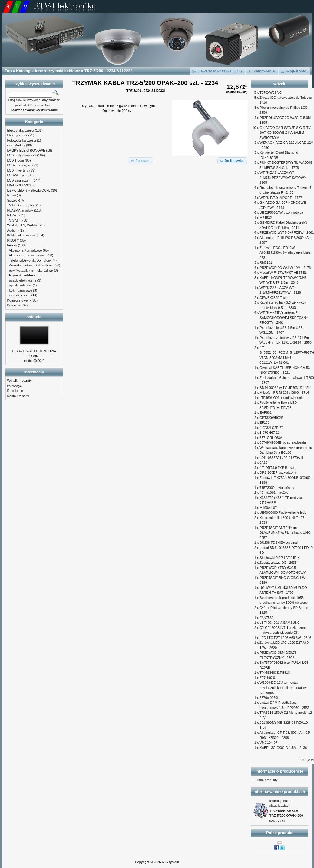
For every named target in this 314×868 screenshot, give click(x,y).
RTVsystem (171, 862)
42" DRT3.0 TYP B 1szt (277, 468)
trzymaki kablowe (64, 71)
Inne (39, 71)
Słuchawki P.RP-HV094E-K (279, 558)
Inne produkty (268, 780)
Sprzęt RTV (16, 200)
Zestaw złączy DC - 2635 (278, 563)
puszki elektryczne (23, 280)
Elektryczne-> (17, 135)
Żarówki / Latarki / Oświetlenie (31, 265)
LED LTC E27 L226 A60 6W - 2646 (285, 638)
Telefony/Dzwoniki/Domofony (30, 260)
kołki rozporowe (21, 290)
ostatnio (34, 317)
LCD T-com (16, 160)
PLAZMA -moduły (20, 210)
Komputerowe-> (19, 300)
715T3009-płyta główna (277, 488)
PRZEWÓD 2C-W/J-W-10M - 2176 (285, 268)
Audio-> (13, 230)
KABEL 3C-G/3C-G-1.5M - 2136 (283, 748)
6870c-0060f (269, 698)
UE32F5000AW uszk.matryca (281, 212)
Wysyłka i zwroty (20, 381)
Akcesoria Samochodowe (28, 255)
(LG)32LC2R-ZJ (271, 428)
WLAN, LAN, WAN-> (23, 225)
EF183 (264, 422)
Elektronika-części (21, 130)
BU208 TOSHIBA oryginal (279, 542)
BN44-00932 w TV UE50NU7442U (285, 388)
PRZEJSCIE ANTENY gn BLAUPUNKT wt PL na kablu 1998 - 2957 (286, 533)
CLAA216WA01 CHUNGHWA (34, 351)
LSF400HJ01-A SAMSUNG (280, 623)
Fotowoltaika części (22, 140)
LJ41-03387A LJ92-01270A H (281, 458)
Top (8, 71)
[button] (218, 71)
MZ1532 (266, 218)
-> (12, 245)
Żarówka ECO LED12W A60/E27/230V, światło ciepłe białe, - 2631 (286, 253)
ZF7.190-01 (268, 678)
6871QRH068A (271, 438)
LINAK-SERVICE (20, 185)
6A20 (263, 462)
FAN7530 (266, 618)
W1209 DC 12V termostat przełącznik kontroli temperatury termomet (283, 688)
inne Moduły (16, 145)
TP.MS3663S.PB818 (275, 673)
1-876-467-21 (269, 432)
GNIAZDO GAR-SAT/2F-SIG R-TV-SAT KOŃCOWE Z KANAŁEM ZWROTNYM (286, 133)
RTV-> (12, 215)
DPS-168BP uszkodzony (278, 472)
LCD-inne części (19, 165)
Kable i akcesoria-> (21, 235)
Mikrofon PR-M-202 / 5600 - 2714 (284, 392)
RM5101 (266, 262)
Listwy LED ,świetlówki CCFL (29, 190)
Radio (12, 195)
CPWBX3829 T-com (274, 298)
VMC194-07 (268, 743)
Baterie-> (14, 305)
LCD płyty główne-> (22, 155)
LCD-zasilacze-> (20, 180)
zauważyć (15, 386)
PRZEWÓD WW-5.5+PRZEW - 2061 (287, 232)
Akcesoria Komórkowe (25, 250)
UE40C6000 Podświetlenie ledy (283, 512)
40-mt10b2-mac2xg (274, 492)
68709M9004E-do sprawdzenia (283, 442)
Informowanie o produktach (279, 791)
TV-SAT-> (14, 220)
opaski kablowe (20, 285)
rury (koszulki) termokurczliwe (31, 270)
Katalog (23, 71)
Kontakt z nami (18, 396)
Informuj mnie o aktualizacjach (286, 811)
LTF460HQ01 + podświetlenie (281, 398)
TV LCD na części (21, 205)
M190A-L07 (268, 508)
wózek (279, 84)
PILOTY (13, 240)
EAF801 (266, 412)
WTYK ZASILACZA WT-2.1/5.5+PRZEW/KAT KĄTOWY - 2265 (284, 177)
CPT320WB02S (271, 418)
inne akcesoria (20, 295)
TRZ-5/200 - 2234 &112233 (109, 71)
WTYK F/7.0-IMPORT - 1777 (281, 198)
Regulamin (15, 391)
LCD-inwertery (18, 170)
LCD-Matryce (17, 175)
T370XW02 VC (271, 92)
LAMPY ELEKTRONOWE (26, 150)
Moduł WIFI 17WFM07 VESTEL (283, 272)
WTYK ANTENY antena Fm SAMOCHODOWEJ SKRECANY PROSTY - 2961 (284, 317)
